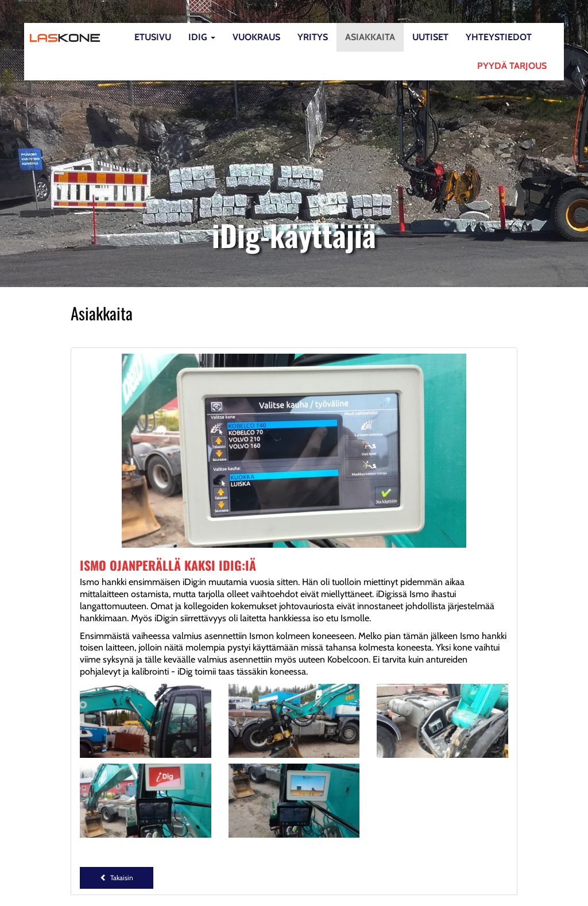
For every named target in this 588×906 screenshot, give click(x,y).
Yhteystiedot (499, 37)
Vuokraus (256, 37)
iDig (202, 37)
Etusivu (153, 37)
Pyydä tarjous (512, 66)
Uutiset (430, 37)
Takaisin (117, 878)
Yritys (313, 37)
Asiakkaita (370, 37)
